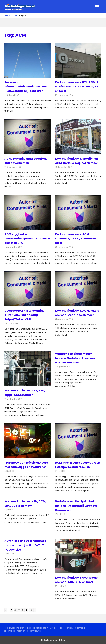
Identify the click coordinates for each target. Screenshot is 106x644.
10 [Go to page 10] (31, 610)
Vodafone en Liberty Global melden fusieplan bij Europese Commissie (76, 506)
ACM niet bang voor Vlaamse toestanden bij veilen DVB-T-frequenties (25, 545)
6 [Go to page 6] (15, 610)
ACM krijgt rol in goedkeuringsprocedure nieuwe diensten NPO (27, 239)
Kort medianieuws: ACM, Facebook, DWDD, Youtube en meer (76, 239)
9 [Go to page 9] (27, 610)
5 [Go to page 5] (11, 610)
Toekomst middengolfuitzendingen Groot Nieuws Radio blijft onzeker (27, 87)
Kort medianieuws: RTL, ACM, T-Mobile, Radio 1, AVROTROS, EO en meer (78, 87)
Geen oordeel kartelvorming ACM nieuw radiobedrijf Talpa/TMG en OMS (24, 315)
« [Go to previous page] (6, 610)
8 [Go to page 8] (23, 610)
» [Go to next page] (35, 610)
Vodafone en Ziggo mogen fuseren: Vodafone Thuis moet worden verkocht (76, 358)
